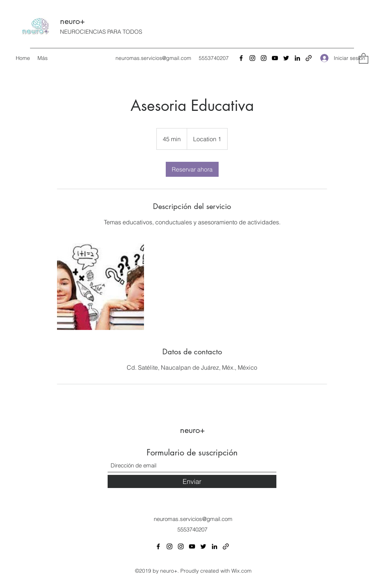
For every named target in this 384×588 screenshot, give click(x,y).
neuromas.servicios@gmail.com (153, 58)
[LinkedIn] (297, 58)
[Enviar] (192, 481)
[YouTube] (275, 58)
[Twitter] (286, 58)
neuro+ (73, 21)
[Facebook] (241, 58)
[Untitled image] (100, 287)
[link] (192, 169)
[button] (364, 58)
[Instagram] (252, 58)
